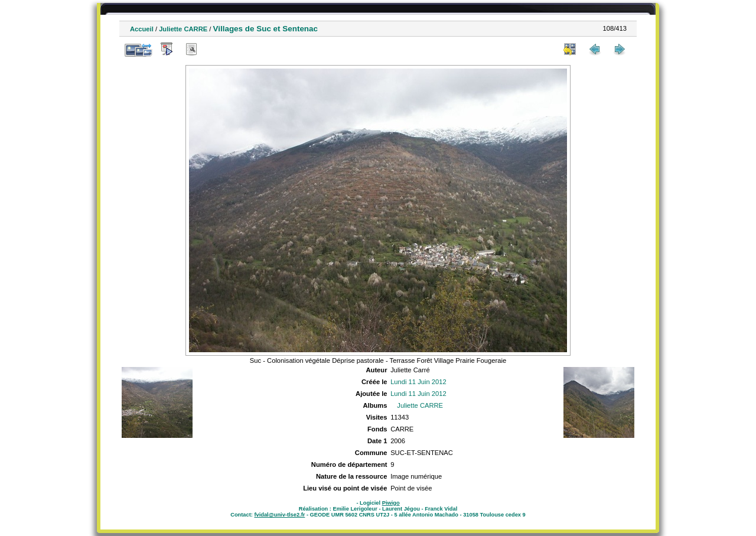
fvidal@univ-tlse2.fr (279, 515)
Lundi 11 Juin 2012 (418, 382)
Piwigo (391, 503)
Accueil (142, 29)
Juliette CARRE (183, 29)
